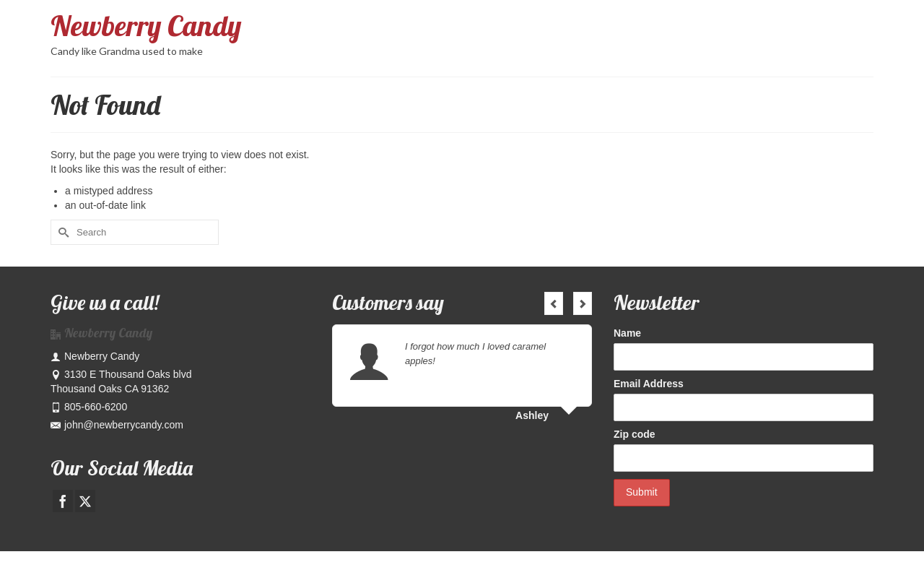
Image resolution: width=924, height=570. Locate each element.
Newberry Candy (146, 25)
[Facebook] (63, 501)
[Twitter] (85, 501)
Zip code (635, 434)
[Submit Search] (61, 232)
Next (583, 303)
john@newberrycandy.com (117, 425)
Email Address (649, 384)
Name (627, 333)
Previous (554, 303)
